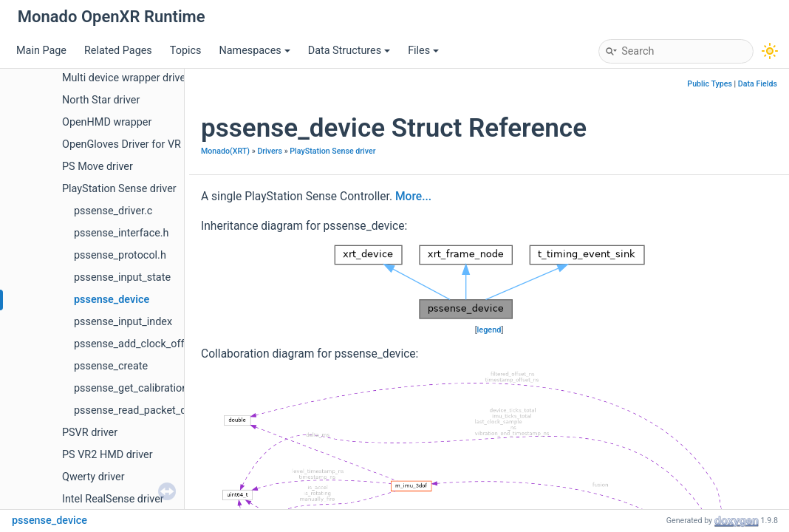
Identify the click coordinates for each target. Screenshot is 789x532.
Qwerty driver (93, 477)
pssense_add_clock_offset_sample (156, 344)
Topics (186, 51)
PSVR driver (90, 433)
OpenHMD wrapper (107, 122)
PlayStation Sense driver (119, 189)
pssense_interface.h (122, 233)
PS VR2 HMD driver (107, 455)
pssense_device (112, 300)
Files (423, 51)
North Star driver (101, 100)
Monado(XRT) (225, 151)
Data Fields (758, 84)
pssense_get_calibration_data (144, 388)
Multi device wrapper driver (126, 78)
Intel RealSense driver (113, 499)
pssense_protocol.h (120, 255)
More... (413, 197)
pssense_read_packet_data (138, 410)
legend (489, 330)
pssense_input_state (122, 277)
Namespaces (254, 51)
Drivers (270, 151)
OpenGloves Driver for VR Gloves (139, 144)
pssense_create (111, 366)
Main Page (41, 51)
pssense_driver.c (113, 211)
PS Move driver (98, 167)
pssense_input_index (123, 322)
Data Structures (349, 51)
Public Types (710, 84)
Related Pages (118, 51)
